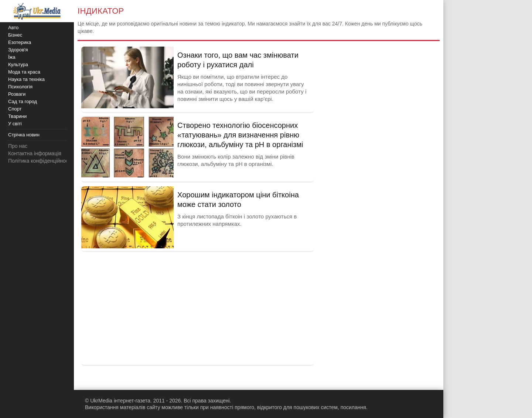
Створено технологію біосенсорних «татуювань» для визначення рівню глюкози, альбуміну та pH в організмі (240, 135)
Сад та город (23, 101)
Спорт (15, 109)
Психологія (20, 87)
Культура (18, 64)
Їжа (12, 57)
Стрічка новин (24, 135)
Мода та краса (24, 72)
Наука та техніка (26, 79)
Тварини (17, 116)
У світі (15, 124)
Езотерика (20, 42)
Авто (13, 28)
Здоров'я (18, 50)
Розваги (17, 94)
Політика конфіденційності (40, 161)
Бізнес (15, 35)
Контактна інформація (35, 153)
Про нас (18, 146)
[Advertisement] (198, 307)
